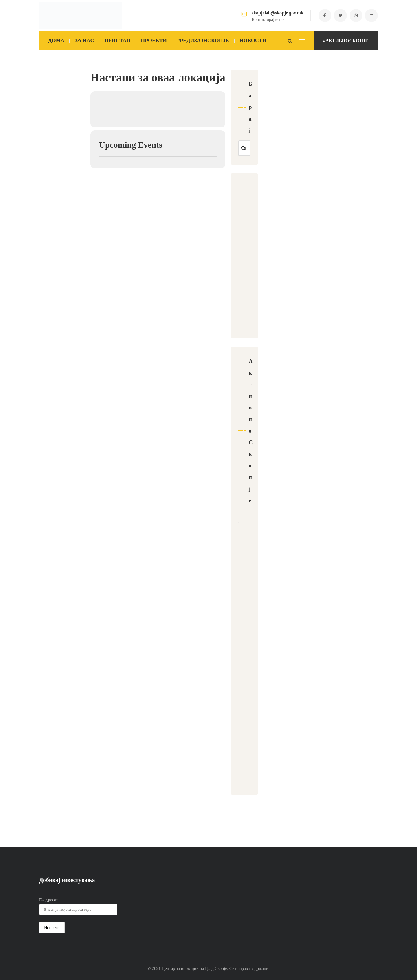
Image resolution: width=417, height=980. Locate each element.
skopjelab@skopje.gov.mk (277, 13)
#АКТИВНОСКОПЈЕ (346, 41)
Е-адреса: (49, 900)
